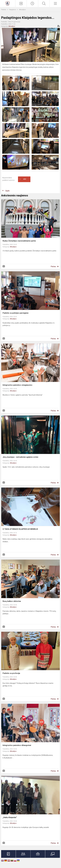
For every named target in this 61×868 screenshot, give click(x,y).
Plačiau (53, 266)
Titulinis (4, 10)
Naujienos (13, 10)
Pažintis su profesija (11, 673)
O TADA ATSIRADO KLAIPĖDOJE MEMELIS (20, 529)
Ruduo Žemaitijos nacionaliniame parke (19, 241)
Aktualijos (22, 10)
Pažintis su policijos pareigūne (16, 313)
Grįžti (7, 191)
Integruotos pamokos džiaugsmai (17, 745)
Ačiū (23, 179)
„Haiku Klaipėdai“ (10, 817)
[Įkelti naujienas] (21, 4)
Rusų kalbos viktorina (12, 601)
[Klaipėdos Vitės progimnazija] (8, 3)
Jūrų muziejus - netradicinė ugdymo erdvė (20, 457)
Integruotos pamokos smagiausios (17, 385)
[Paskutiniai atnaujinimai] (32, 4)
